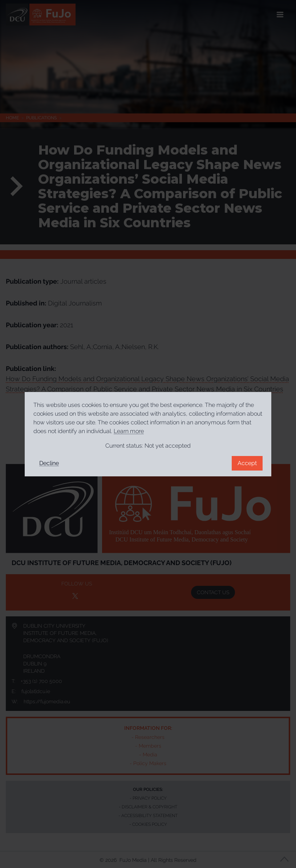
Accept (247, 463)
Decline (49, 463)
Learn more (129, 431)
